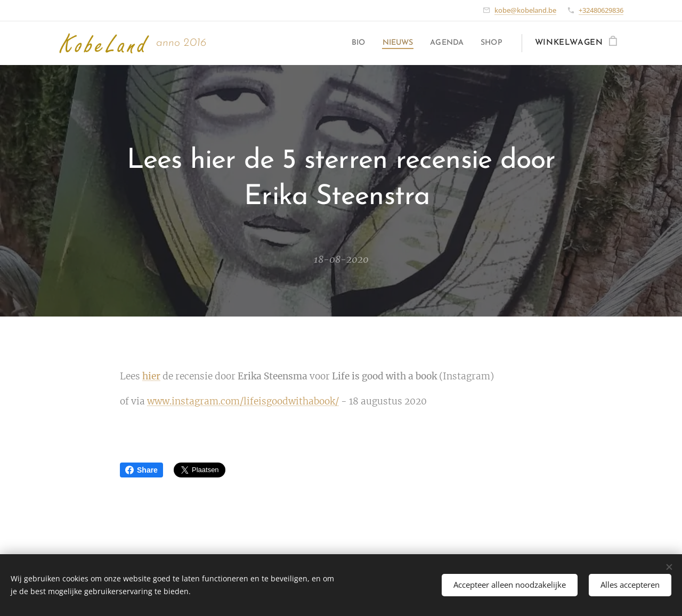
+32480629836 (601, 10)
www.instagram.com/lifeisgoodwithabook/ (243, 401)
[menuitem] (349, 43)
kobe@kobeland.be (525, 10)
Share (141, 470)
